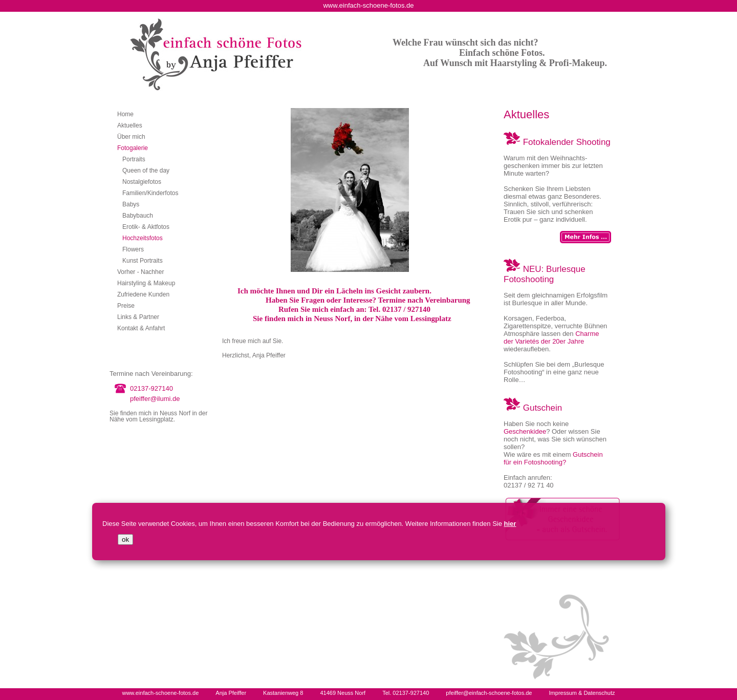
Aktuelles (130, 125)
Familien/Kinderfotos (150, 193)
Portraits (134, 159)
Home (125, 114)
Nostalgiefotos (142, 182)
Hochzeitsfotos (143, 238)
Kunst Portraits (143, 261)
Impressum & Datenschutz (582, 693)
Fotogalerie (133, 148)
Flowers (133, 249)
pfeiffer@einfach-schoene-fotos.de (489, 693)
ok (125, 539)
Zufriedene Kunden (143, 294)
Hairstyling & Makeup (146, 283)
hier (510, 524)
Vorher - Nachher (140, 272)
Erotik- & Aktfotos (146, 227)
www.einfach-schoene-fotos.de (160, 693)
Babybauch (138, 216)
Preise (126, 306)
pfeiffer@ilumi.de (155, 399)
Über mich (131, 137)
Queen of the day (146, 171)
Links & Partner (138, 317)
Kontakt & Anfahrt (141, 328)
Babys (131, 204)
